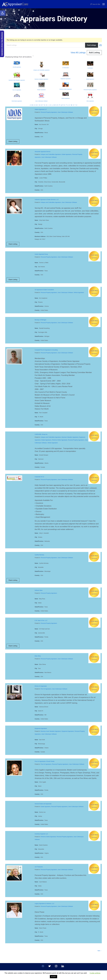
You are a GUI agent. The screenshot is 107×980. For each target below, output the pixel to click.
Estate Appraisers (90, 79)
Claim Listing (13, 141)
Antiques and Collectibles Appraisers (41, 70)
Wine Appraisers (90, 101)
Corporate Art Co (39, 477)
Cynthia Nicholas (39, 555)
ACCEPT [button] (53, 977)
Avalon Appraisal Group (41, 254)
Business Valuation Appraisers (41, 79)
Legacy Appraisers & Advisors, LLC (44, 904)
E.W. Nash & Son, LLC (41, 620)
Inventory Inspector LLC (41, 834)
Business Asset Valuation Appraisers (17, 80)
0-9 (32, 105)
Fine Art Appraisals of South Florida (45, 761)
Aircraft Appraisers (17, 67)
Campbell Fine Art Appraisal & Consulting (46, 350)
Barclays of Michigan (40, 320)
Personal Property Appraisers (90, 90)
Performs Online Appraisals (66, 89)
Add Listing (94, 53)
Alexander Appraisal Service (43, 152)
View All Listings (78, 53)
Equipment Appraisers (66, 79)
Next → (100, 951)
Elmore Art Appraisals (41, 686)
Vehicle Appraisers (66, 98)
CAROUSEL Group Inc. (41, 434)
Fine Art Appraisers (17, 90)
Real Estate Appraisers (17, 101)
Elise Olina (38, 656)
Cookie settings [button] (95, 973)
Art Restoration (66, 68)
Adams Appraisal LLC (41, 109)
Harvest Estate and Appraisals (43, 804)
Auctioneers (90, 68)
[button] (3, 13)
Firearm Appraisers (41, 90)
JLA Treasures (39, 867)
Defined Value (39, 590)
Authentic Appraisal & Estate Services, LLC (47, 200)
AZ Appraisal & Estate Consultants (44, 290)
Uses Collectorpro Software (41, 101)
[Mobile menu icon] (104, 4)
